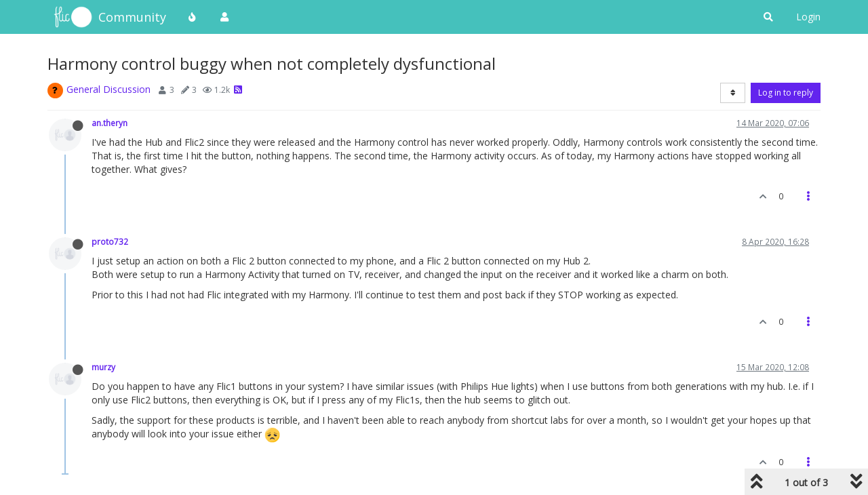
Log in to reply (786, 93)
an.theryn (110, 123)
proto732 (110, 241)
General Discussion (108, 89)
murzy (103, 367)
